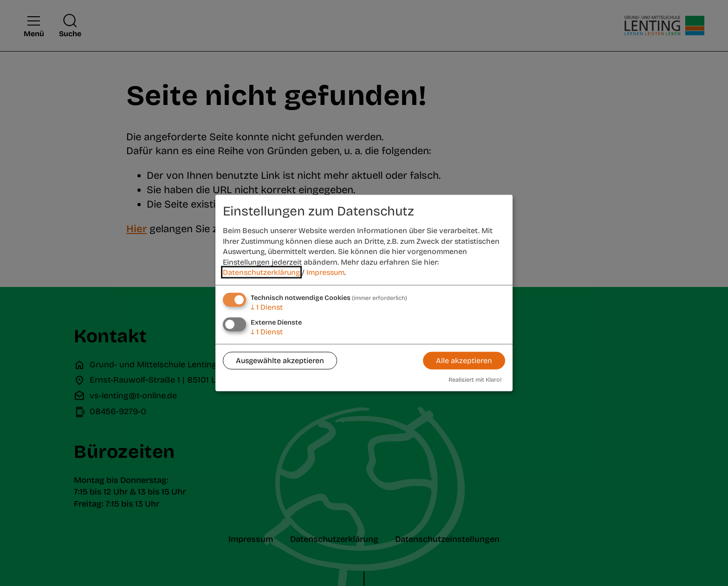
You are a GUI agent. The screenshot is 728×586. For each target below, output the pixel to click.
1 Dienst (267, 307)
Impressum (325, 272)
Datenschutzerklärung (261, 272)
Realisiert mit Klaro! (475, 379)
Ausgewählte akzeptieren (280, 361)
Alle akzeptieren (464, 361)
